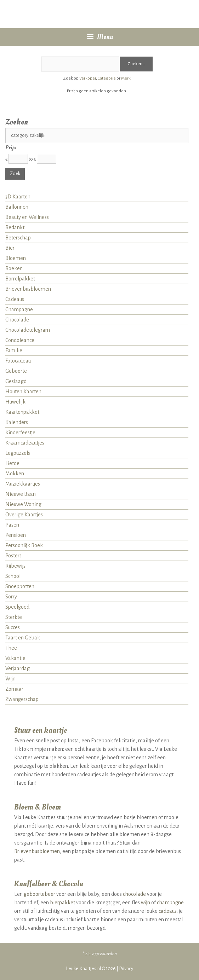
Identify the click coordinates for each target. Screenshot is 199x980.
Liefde (12, 463)
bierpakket (62, 903)
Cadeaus (15, 299)
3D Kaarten (18, 197)
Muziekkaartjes (23, 484)
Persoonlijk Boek (24, 545)
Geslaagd (16, 381)
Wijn (10, 679)
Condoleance (20, 340)
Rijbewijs (15, 566)
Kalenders (17, 422)
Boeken (14, 268)
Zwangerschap (22, 699)
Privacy (126, 969)
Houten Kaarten (23, 392)
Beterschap (18, 238)
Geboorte (16, 371)
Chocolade (17, 320)
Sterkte (14, 617)
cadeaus (168, 911)
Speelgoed (17, 607)
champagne (170, 903)
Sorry (11, 597)
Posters (13, 556)
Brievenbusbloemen (28, 289)
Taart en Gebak (23, 638)
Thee (11, 648)
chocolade (134, 894)
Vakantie (15, 658)
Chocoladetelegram (28, 330)
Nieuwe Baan (21, 494)
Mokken (15, 474)
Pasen (12, 525)
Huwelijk (15, 402)
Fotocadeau (18, 361)
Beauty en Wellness (27, 217)
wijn (146, 903)
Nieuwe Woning (23, 504)
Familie (14, 350)
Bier (10, 248)
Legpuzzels (18, 453)
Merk (126, 78)
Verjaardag (18, 668)
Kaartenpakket (22, 412)
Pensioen (16, 535)
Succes (13, 627)
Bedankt (15, 227)
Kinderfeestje (20, 433)
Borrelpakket (20, 279)
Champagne (19, 309)
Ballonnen (17, 207)
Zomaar (14, 689)
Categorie (107, 78)
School (13, 576)
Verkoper (88, 78)
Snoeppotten (20, 586)
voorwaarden (104, 954)
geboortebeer (39, 894)
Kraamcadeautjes (25, 443)
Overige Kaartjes (24, 515)
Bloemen (16, 258)
